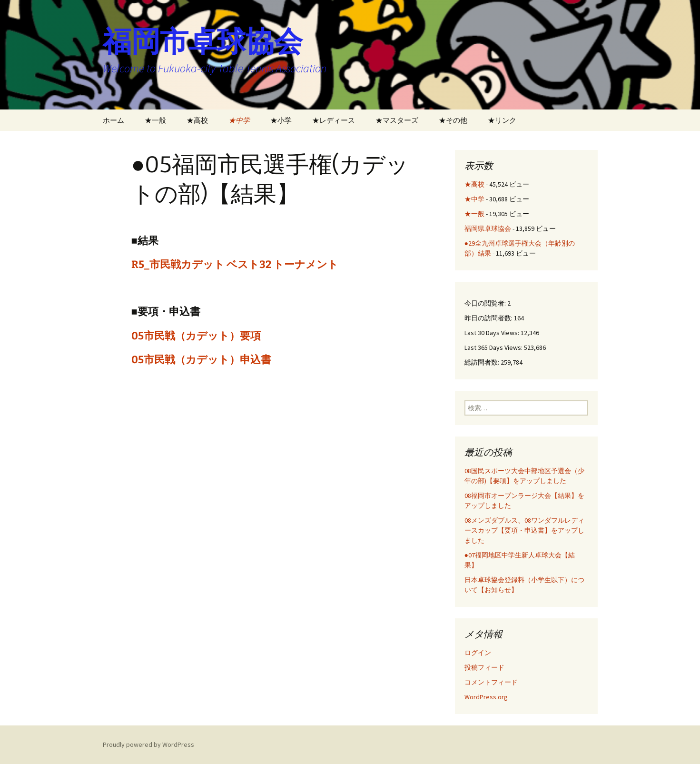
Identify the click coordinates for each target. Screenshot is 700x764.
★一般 (155, 120)
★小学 (281, 120)
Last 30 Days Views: (493, 333)
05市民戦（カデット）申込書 (201, 360)
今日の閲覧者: (486, 303)
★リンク (502, 120)
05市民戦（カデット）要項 (196, 336)
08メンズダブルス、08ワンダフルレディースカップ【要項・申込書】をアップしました (524, 530)
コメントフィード (491, 682)
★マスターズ (397, 120)
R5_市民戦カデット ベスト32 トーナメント (235, 264)
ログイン (478, 653)
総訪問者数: (483, 362)
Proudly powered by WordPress (148, 744)
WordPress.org (486, 697)
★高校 (197, 120)
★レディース (334, 120)
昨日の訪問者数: (489, 318)
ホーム (113, 120)
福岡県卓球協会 (488, 228)
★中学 (239, 120)
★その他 (453, 120)
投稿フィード (484, 667)
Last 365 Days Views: (494, 347)
